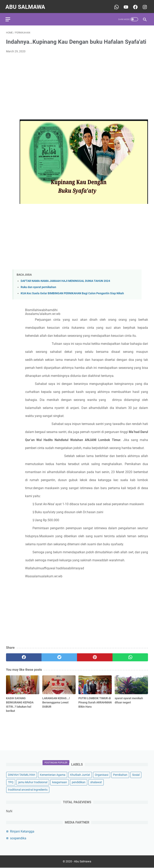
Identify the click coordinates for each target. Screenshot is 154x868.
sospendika (18, 838)
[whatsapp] (130, 656)
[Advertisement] (77, 85)
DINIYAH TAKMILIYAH (22, 775)
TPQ (11, 782)
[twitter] (59, 656)
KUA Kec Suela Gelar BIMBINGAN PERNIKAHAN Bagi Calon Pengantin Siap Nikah (72, 292)
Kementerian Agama (53, 775)
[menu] (11, 17)
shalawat (96, 782)
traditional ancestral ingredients (28, 789)
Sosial (136, 775)
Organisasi (102, 775)
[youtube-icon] (125, 5)
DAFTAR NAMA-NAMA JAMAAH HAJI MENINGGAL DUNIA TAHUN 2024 (65, 279)
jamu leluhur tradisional (33, 782)
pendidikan (79, 782)
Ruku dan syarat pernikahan (38, 286)
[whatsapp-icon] (115, 5)
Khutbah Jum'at (80, 775)
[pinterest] (95, 656)
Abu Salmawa (26, 5)
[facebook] (24, 656)
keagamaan (60, 782)
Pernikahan (120, 775)
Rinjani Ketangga (22, 831)
